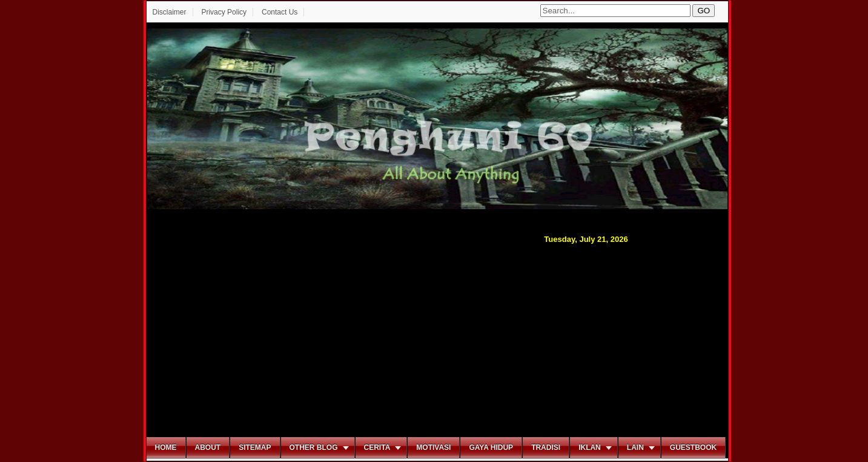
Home (166, 447)
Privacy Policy (224, 12)
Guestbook (693, 447)
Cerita (377, 447)
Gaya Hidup (491, 447)
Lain (635, 447)
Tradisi (546, 447)
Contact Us (280, 12)
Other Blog (314, 447)
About (208, 447)
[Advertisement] (437, 339)
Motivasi (433, 447)
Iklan (590, 447)
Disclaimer (170, 12)
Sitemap (255, 447)
